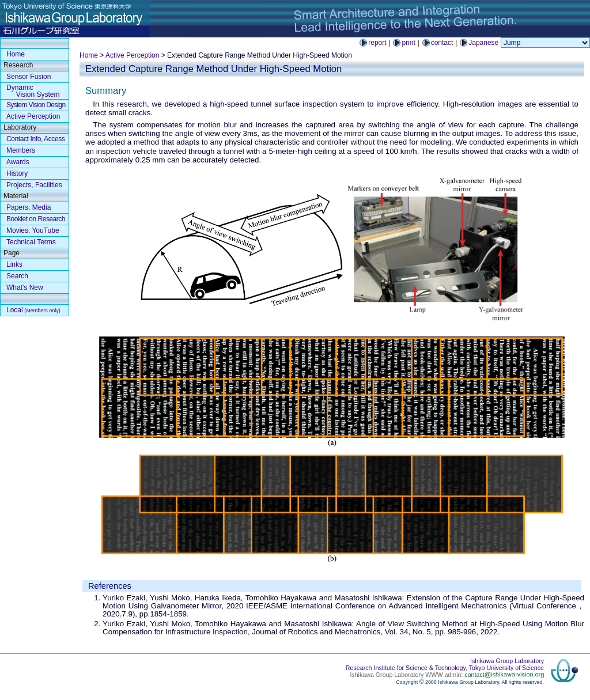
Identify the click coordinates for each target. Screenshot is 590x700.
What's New (25, 287)
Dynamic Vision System (33, 91)
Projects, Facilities (34, 185)
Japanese (483, 43)
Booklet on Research (36, 219)
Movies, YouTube (33, 230)
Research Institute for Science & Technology (406, 668)
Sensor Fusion (29, 77)
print (408, 43)
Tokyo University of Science (506, 668)
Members (21, 150)
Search (17, 276)
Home (89, 55)
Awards (18, 162)
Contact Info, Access (35, 139)
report (377, 43)
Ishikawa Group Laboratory (507, 661)
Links (14, 264)
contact (442, 43)
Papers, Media (29, 207)
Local (33, 310)
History (17, 173)
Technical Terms (31, 242)
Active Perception (132, 55)
